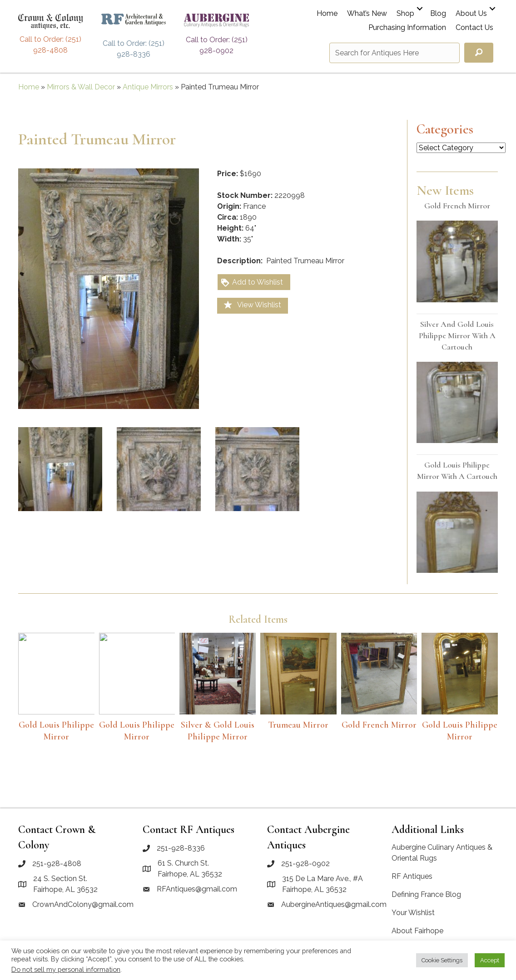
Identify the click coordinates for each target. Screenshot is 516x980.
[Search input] (394, 53)
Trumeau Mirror (298, 725)
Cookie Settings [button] (442, 960)
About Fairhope (417, 931)
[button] (420, 9)
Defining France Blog (426, 894)
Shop (405, 14)
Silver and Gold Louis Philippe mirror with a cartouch (457, 335)
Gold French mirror (457, 206)
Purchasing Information (407, 28)
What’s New (367, 14)
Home (327, 14)
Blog (438, 14)
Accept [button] (490, 960)
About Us (471, 14)
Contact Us (474, 28)
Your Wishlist (413, 913)
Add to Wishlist (252, 283)
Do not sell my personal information (66, 969)
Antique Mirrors (148, 87)
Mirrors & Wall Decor (81, 87)
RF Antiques (412, 876)
